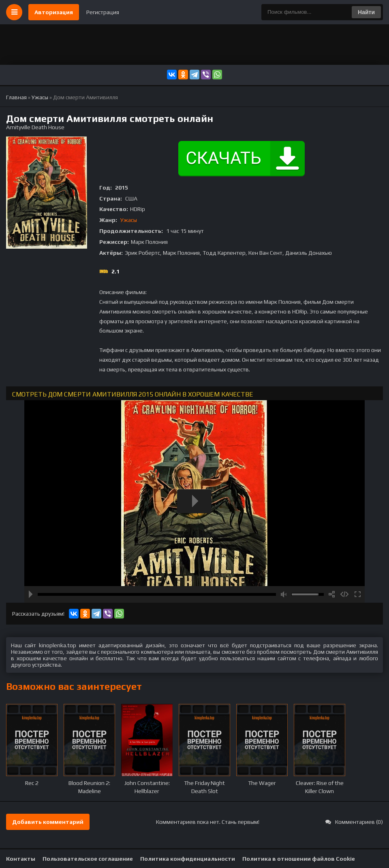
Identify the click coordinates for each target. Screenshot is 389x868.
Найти (366, 12)
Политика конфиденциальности (188, 859)
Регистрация (103, 12)
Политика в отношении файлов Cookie (299, 859)
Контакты (21, 859)
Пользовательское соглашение (88, 859)
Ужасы (129, 220)
